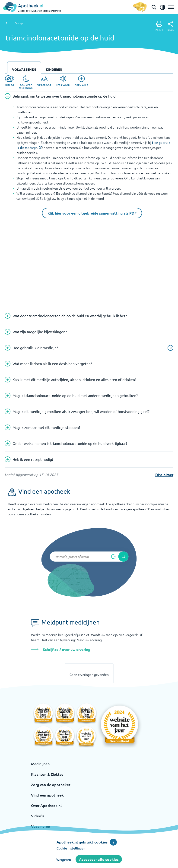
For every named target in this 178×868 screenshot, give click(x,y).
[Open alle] (82, 81)
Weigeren (64, 860)
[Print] (159, 26)
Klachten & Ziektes (47, 774)
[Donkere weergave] (26, 82)
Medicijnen (40, 764)
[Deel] (171, 26)
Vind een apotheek (47, 795)
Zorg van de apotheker (51, 785)
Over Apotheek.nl (46, 805)
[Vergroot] (44, 81)
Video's (37, 816)
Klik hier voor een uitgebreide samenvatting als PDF (92, 213)
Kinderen (54, 69)
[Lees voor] (63, 81)
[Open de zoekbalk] (154, 7)
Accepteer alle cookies (99, 859)
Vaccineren (41, 826)
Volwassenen (24, 69)
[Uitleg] (10, 81)
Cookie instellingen (71, 848)
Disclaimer (164, 474)
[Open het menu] (171, 7)
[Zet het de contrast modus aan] (162, 7)
